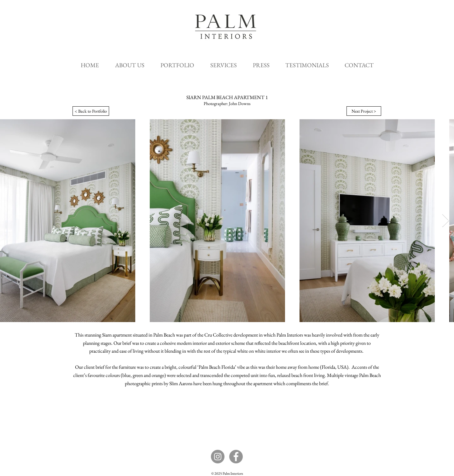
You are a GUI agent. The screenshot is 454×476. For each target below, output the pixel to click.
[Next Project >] (364, 111)
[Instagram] (218, 457)
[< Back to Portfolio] (91, 111)
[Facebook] (236, 457)
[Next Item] (446, 221)
